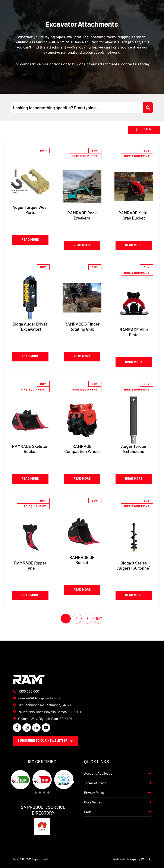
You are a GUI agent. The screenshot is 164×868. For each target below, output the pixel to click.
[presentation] (36, 793)
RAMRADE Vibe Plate (134, 332)
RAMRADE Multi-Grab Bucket (134, 215)
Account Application (99, 773)
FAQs (88, 812)
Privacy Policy (94, 792)
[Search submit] (148, 108)
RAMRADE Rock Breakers (82, 215)
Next (98, 619)
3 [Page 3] (88, 618)
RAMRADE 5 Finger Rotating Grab (82, 326)
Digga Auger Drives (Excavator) (30, 326)
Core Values (93, 802)
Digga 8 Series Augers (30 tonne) (134, 565)
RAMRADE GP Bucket (82, 560)
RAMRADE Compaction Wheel (82, 449)
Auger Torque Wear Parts (30, 210)
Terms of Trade (95, 783)
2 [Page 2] (77, 618)
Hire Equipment (85, 156)
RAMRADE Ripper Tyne (30, 565)
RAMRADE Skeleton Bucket (30, 449)
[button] (144, 130)
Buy (43, 150)
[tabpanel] (20, 780)
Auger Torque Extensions (134, 449)
